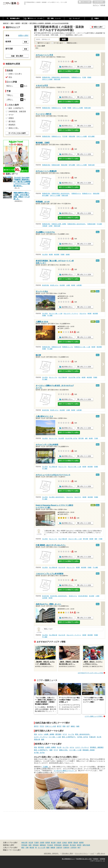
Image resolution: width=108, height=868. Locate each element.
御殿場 (53, 847)
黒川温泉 (73, 845)
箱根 (30, 845)
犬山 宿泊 (45, 254)
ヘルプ (92, 854)
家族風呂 (12, 125)
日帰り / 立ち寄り (15, 74)
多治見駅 (62, 285)
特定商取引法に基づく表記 (84, 859)
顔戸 (68, 726)
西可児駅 (81, 438)
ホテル (40, 734)
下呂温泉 (50, 845)
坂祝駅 (68, 254)
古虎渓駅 (79, 285)
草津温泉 (24, 845)
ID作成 (103, 5)
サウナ (65, 734)
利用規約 (96, 859)
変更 (26, 42)
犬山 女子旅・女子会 (74, 377)
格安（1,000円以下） (69, 737)
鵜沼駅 (51, 254)
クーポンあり (58, 43)
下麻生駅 (45, 226)
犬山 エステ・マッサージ (71, 314)
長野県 (70, 843)
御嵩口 (73, 726)
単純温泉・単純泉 (89, 750)
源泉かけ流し (64, 750)
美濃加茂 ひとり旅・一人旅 (82, 347)
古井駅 (51, 226)
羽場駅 (63, 254)
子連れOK (92, 737)
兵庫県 (42, 843)
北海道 (64, 843)
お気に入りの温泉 (85, 2)
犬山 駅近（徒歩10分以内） (57, 497)
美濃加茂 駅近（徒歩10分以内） (61, 77)
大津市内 (73, 847)
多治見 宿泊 (46, 285)
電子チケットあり (44, 43)
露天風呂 (58, 734)
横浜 (23, 847)
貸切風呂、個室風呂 (97, 747)
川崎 (27, 847)
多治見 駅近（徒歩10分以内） (59, 596)
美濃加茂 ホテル (76, 77)
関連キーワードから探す (12, 850)
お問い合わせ (101, 854)
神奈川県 (24, 843)
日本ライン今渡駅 (47, 79)
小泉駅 (68, 285)
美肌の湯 (37, 739)
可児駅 (84, 77)
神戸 (79, 847)
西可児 (36, 726)
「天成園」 (45, 767)
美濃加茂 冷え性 (56, 347)
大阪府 (59, 843)
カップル (71, 734)
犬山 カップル (53, 377)
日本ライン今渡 (51, 726)
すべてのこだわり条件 (17, 133)
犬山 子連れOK (63, 377)
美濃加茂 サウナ (87, 194)
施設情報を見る (67, 67)
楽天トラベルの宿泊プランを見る (69, 71)
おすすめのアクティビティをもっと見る (91, 673)
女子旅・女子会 (83, 737)
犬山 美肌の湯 (53, 467)
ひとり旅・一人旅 (55, 737)
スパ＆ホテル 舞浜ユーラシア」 (64, 771)
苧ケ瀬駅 (50, 315)
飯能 (48, 847)
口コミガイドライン (81, 854)
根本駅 (73, 285)
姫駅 (86, 438)
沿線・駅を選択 (17, 56)
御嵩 (78, 726)
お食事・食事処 (49, 734)
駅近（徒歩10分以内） (83, 734)
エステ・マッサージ (41, 737)
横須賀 (32, 847)
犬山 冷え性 (62, 567)
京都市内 (66, 847)
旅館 (43, 739)
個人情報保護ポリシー (68, 859)
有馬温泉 (36, 845)
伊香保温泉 (58, 845)
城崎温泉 (43, 845)
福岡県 (81, 843)
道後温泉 (66, 845)
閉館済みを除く (72, 43)
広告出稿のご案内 (67, 854)
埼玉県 (31, 843)
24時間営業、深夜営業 (17, 112)
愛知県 (76, 843)
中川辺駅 (99, 224)
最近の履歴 (99, 2)
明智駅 (89, 77)
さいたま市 (42, 847)
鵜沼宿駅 (57, 254)
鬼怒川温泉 (86, 845)
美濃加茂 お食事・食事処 (59, 224)
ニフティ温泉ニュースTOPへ (94, 716)
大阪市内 (59, 847)
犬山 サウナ (78, 497)
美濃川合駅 (57, 79)
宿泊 (36, 734)
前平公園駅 (91, 136)
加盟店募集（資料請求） (52, 854)
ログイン (96, 5)
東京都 (53, 843)
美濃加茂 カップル (68, 347)
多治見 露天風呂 (83, 596)
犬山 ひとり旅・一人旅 (56, 314)
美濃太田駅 (72, 136)
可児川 (42, 726)
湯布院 (79, 845)
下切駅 (96, 438)
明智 (64, 726)
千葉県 (36, 843)
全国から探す (23, 35)
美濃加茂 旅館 (56, 165)
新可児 (59, 726)
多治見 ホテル (54, 285)
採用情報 (102, 859)
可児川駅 (65, 136)
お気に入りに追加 (85, 67)
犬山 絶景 (61, 438)
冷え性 (99, 737)
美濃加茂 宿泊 (46, 77)
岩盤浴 (11, 118)
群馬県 (48, 843)
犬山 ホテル (83, 314)
